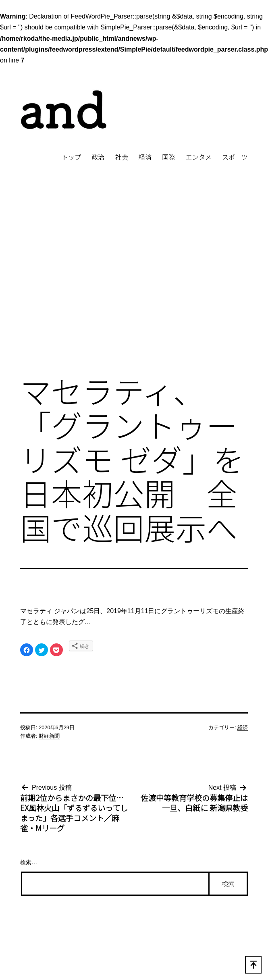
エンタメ (199, 157)
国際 (168, 157)
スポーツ (235, 157)
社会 (122, 157)
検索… (29, 862)
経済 (145, 157)
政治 (98, 157)
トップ (71, 157)
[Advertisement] (76, 282)
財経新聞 (49, 736)
